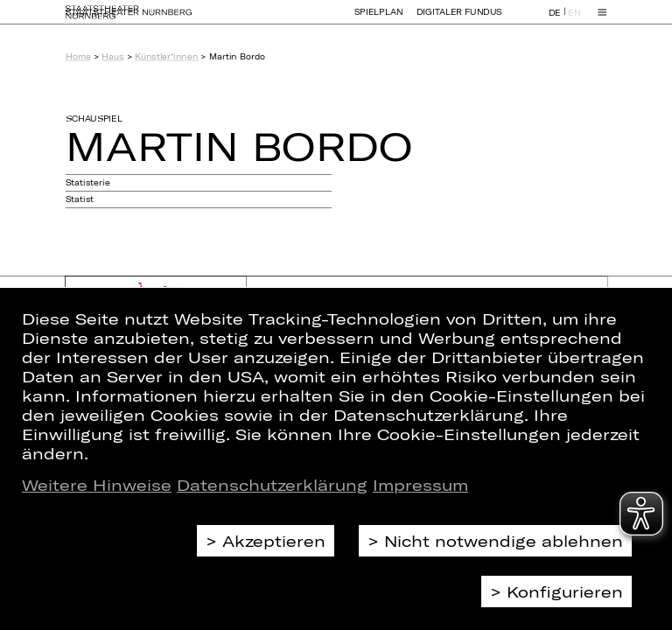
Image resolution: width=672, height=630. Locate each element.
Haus (112, 56)
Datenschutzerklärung (272, 485)
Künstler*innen (166, 56)
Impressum (420, 485)
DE (555, 21)
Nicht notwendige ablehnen (504, 541)
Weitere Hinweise (97, 485)
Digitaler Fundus (459, 20)
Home (78, 56)
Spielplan (379, 20)
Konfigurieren (565, 591)
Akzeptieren (274, 541)
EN (574, 21)
